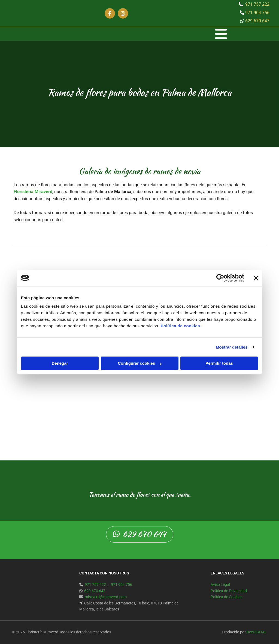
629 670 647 (257, 21)
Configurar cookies (140, 363)
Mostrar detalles (232, 347)
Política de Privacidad (229, 591)
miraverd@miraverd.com (106, 597)
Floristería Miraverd (33, 192)
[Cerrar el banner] (256, 278)
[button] (142, 34)
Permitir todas (219, 363)
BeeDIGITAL (257, 632)
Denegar (60, 363)
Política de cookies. (181, 326)
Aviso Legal (220, 585)
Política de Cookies (226, 597)
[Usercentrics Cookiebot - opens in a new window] (220, 278)
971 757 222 (257, 4)
